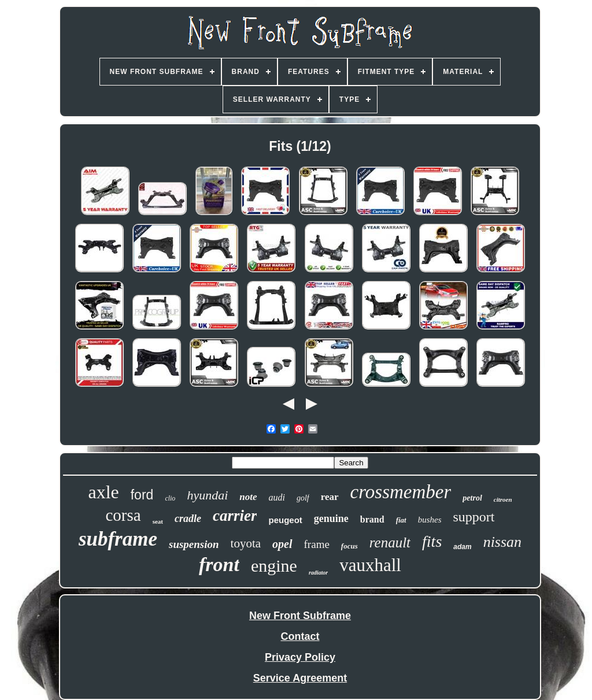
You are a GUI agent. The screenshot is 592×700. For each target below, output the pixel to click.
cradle (188, 518)
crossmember (401, 492)
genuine (331, 518)
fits (432, 541)
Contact (300, 636)
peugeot (285, 520)
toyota (246, 543)
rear (330, 497)
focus (349, 546)
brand (372, 519)
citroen (503, 499)
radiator (318, 573)
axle (103, 492)
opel (282, 544)
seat (158, 521)
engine (274, 566)
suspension (194, 544)
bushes (430, 520)
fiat (401, 520)
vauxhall (370, 565)
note (248, 497)
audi (277, 497)
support (474, 517)
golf (303, 498)
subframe (118, 539)
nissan (502, 542)
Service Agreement (300, 678)
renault (390, 542)
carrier (235, 516)
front (219, 564)
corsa (123, 515)
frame (317, 544)
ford (142, 495)
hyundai (207, 495)
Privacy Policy (300, 657)
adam (462, 547)
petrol (472, 498)
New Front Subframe (300, 616)
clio (170, 498)
